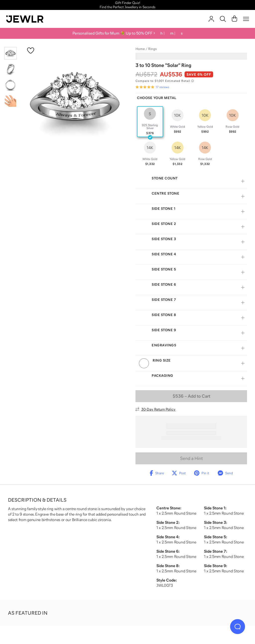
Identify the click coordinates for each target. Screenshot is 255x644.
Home (140, 49)
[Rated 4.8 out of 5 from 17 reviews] (152, 87)
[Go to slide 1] (10, 53)
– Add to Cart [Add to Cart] (191, 402)
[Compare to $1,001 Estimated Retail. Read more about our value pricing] (165, 81)
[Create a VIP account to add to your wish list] (31, 51)
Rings (152, 49)
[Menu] (246, 19)
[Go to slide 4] (10, 101)
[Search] (223, 19)
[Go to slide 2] (10, 69)
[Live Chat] (238, 627)
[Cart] (234, 19)
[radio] (150, 122)
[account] (211, 19)
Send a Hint (191, 464)
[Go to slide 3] (10, 85)
